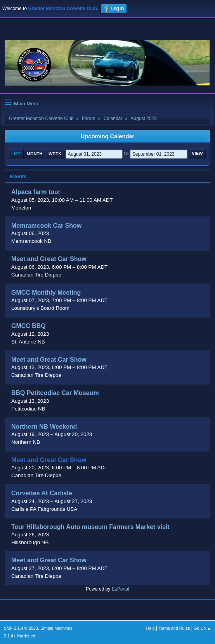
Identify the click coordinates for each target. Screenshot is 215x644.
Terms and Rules (174, 628)
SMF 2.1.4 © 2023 (21, 628)
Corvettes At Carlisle (42, 494)
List (16, 154)
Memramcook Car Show (46, 226)
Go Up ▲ (202, 628)
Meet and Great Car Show (49, 259)
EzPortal (121, 589)
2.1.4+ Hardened (20, 636)
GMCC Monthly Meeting (46, 293)
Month (35, 154)
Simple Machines (56, 628)
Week (55, 154)
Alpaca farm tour (36, 192)
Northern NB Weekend (44, 427)
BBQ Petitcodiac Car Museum (55, 393)
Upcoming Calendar (107, 136)
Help (151, 628)
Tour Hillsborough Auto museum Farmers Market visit (90, 527)
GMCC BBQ (29, 326)
